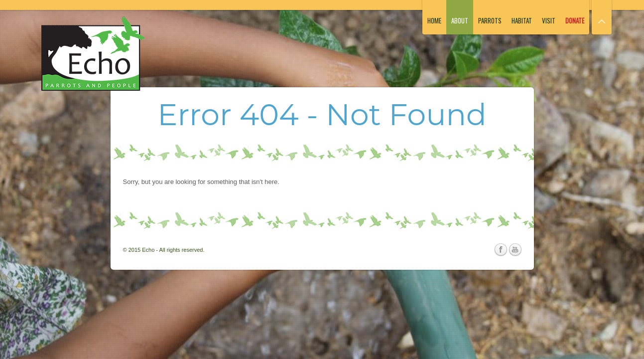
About (460, 20)
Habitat (522, 20)
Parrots (490, 20)
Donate (575, 20)
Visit (549, 20)
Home (434, 20)
